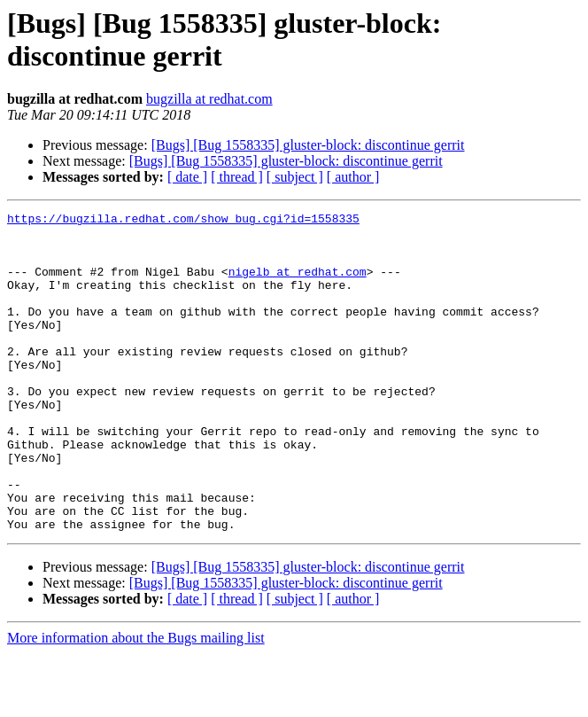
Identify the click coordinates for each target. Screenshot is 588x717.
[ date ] (187, 177)
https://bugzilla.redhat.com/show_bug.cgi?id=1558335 (183, 221)
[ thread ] (237, 177)
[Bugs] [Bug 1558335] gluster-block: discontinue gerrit (308, 145)
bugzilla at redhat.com (209, 99)
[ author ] (353, 177)
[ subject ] (295, 177)
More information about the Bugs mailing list (136, 701)
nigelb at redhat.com (298, 284)
